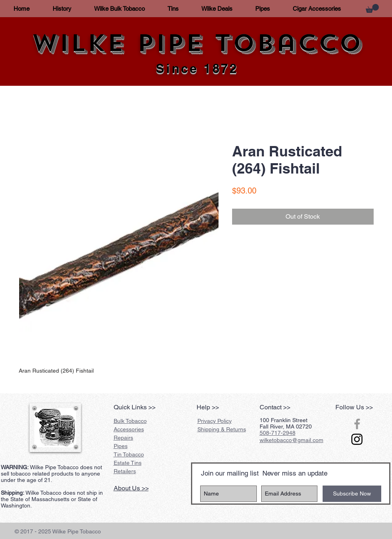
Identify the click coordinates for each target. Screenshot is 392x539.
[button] (372, 8)
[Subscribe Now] (352, 494)
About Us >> (131, 488)
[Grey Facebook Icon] (357, 424)
